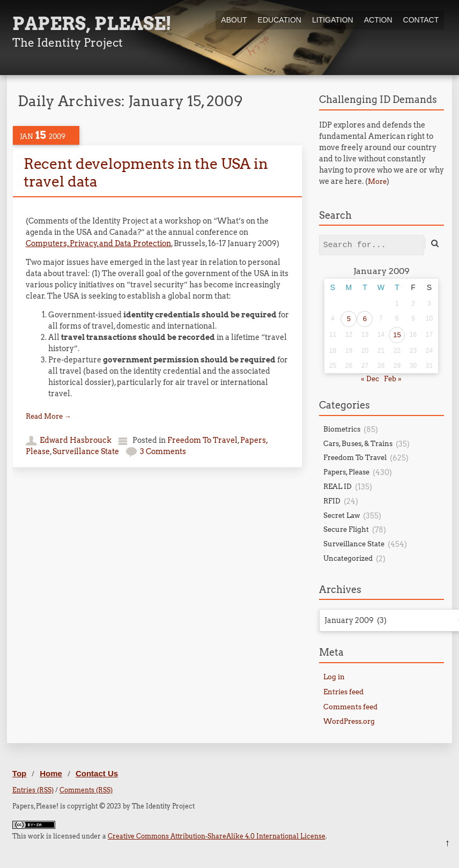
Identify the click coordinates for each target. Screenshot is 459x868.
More (377, 181)
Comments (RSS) (86, 790)
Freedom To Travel (202, 440)
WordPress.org (349, 721)
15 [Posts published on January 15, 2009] (397, 335)
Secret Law (342, 515)
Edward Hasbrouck (76, 440)
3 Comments (163, 451)
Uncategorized (348, 558)
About (234, 20)
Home (51, 773)
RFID (332, 501)
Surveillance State (86, 451)
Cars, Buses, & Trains (358, 444)
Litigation (333, 20)
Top (19, 773)
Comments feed (350, 707)
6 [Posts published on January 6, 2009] (365, 319)
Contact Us (97, 773)
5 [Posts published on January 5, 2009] (349, 319)
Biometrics (342, 429)
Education (280, 20)
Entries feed (343, 692)
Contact (421, 20)
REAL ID (338, 487)
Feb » (393, 379)
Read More (49, 416)
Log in (334, 677)
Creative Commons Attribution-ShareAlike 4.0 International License (217, 836)
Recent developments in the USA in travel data (146, 172)
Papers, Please (346, 472)
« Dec (370, 379)
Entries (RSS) (33, 790)
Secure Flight (346, 529)
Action (378, 20)
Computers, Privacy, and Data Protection (98, 243)
